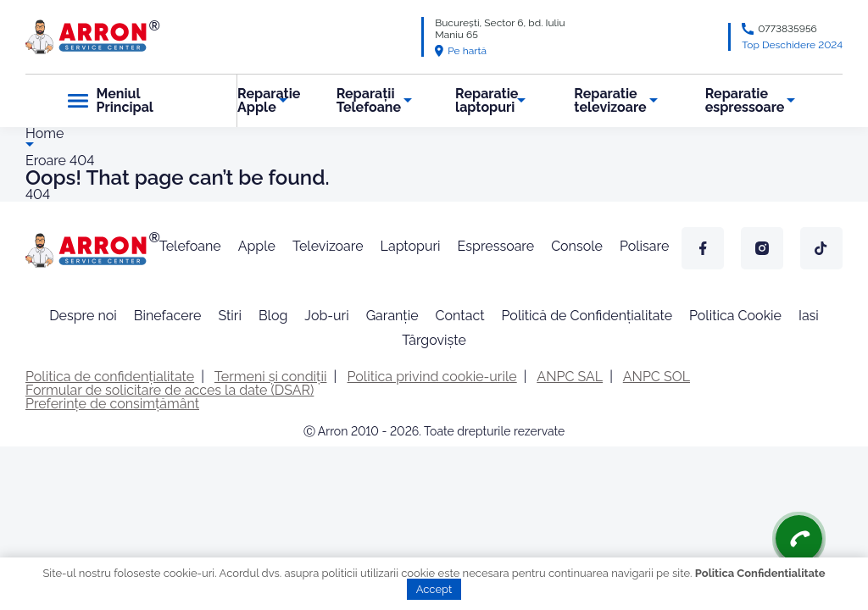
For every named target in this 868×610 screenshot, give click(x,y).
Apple (257, 246)
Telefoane (190, 246)
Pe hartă (461, 51)
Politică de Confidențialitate (587, 316)
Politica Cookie (735, 316)
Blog (273, 316)
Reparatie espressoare (745, 100)
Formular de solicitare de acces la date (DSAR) (170, 390)
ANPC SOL (657, 377)
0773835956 (787, 29)
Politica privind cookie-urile (432, 377)
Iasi (809, 316)
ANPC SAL (570, 377)
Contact (460, 316)
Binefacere (168, 316)
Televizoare (328, 246)
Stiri (230, 316)
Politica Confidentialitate (760, 573)
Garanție (392, 316)
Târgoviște (434, 340)
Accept (434, 589)
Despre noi (83, 316)
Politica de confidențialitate (110, 377)
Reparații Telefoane (369, 100)
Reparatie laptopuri (487, 100)
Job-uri (326, 316)
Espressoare (496, 246)
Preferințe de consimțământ (112, 404)
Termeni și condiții (271, 377)
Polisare (644, 246)
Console (577, 246)
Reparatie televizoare (610, 100)
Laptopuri (411, 246)
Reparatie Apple (269, 100)
